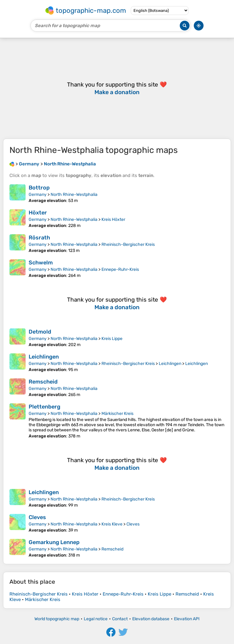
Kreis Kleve (112, 524)
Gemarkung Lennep (54, 542)
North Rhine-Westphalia (74, 195)
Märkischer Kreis (117, 414)
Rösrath (39, 238)
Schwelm (41, 263)
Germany (38, 195)
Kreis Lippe (112, 339)
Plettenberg (44, 407)
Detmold (40, 332)
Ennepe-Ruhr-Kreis (120, 269)
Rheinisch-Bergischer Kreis (128, 244)
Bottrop (39, 188)
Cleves (37, 517)
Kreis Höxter (113, 219)
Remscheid (43, 382)
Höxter (38, 213)
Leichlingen (44, 357)
